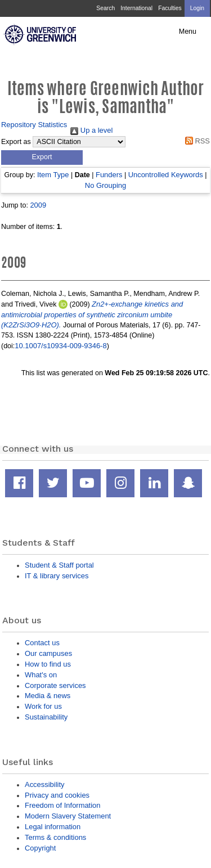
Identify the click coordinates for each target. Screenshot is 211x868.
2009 (38, 205)
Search (105, 8)
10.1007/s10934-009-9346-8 (60, 346)
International (136, 8)
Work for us (43, 706)
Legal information (53, 827)
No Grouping (105, 185)
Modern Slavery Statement (68, 816)
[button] (42, 158)
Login (197, 8)
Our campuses (48, 653)
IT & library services (57, 576)
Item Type (53, 175)
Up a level (91, 130)
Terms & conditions (55, 837)
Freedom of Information (62, 805)
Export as (16, 142)
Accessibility (44, 784)
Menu (188, 32)
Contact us (42, 643)
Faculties (170, 8)
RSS (196, 141)
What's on (41, 675)
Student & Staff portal (59, 565)
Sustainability (46, 717)
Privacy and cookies (57, 795)
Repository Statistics (34, 125)
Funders (109, 175)
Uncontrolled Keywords (166, 175)
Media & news (48, 696)
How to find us (48, 664)
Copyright (40, 848)
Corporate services (55, 685)
